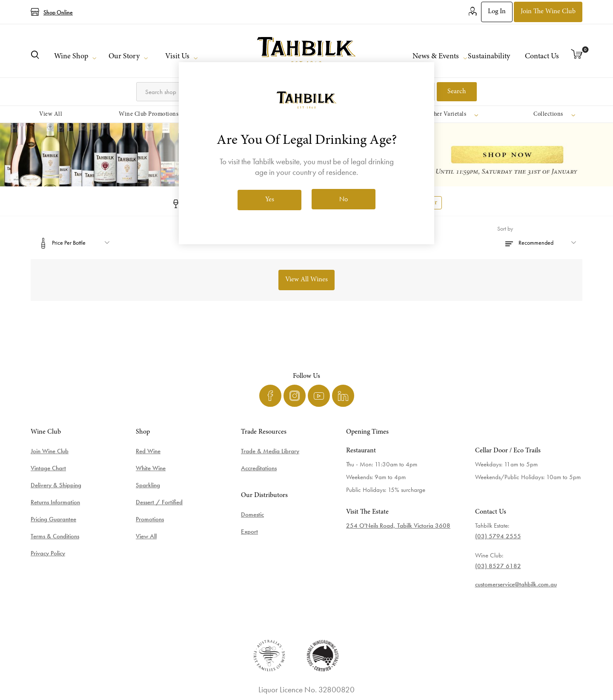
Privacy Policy (48, 553)
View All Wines (306, 280)
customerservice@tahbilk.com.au (516, 584)
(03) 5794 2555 (498, 536)
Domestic (252, 514)
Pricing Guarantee (53, 519)
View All (146, 536)
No (344, 199)
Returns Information (55, 502)
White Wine (151, 468)
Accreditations (259, 468)
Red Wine (148, 451)
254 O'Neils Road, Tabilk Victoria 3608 (398, 526)
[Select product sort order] (540, 243)
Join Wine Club (50, 451)
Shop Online (58, 12)
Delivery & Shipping (56, 485)
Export (249, 531)
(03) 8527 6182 (498, 566)
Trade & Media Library (270, 451)
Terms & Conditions (55, 536)
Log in (497, 11)
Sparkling (148, 485)
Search (457, 91)
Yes (270, 200)
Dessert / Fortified (159, 502)
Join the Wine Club (548, 11)
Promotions (150, 519)
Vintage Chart (48, 468)
